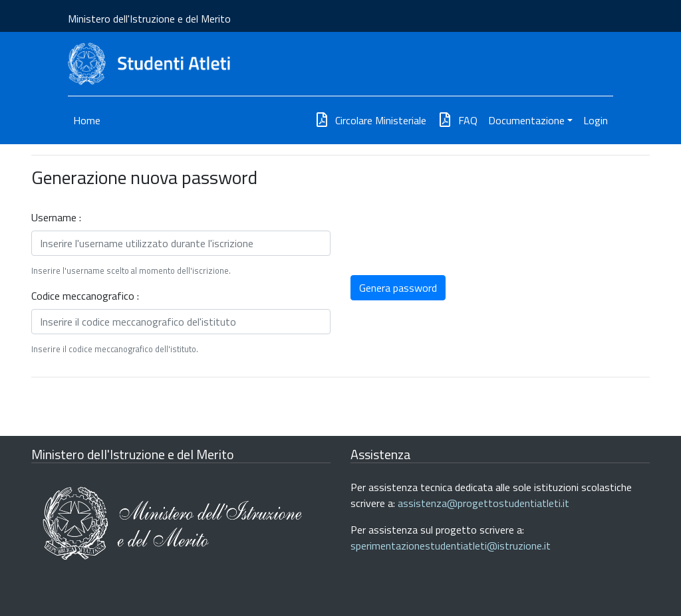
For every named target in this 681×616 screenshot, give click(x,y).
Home (87, 120)
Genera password (398, 288)
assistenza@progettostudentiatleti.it (483, 503)
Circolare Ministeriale (370, 120)
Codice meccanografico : (85, 296)
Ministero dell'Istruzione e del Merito (149, 19)
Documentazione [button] (526, 120)
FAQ (457, 120)
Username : (56, 217)
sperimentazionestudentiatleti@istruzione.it (451, 546)
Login (596, 120)
